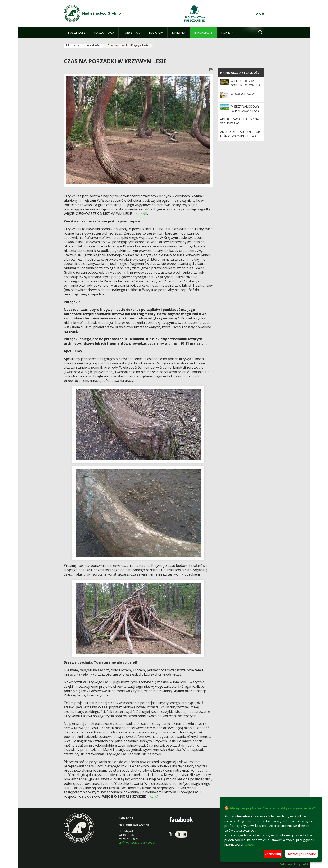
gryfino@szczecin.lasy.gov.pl (137, 842)
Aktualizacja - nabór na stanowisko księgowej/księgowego (239, 123)
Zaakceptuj (273, 854)
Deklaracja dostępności (294, 864)
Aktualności (93, 45)
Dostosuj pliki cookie (301, 854)
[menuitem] (77, 33)
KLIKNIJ (141, 214)
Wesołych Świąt (243, 94)
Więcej (249, 844)
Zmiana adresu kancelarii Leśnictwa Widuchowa (241, 134)
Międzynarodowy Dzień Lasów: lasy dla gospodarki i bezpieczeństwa (245, 113)
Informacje (72, 45)
